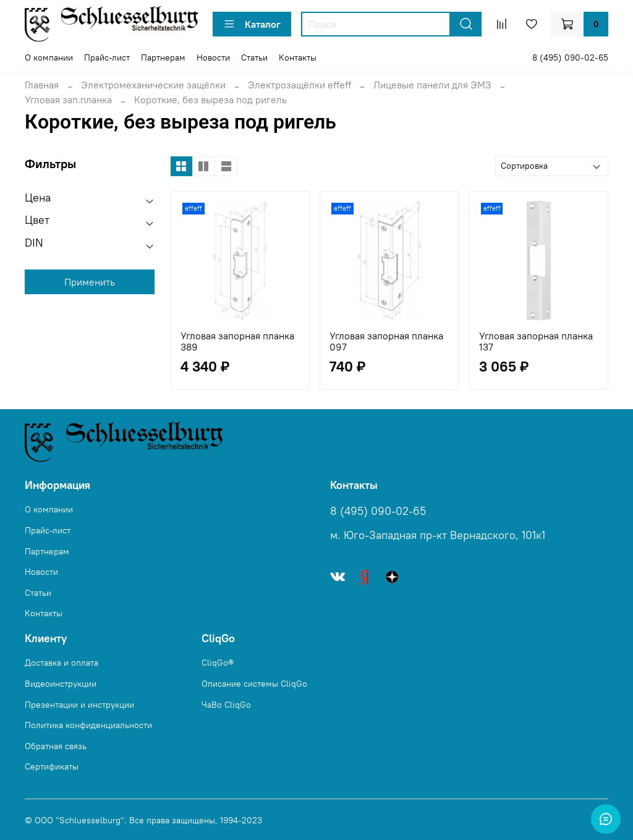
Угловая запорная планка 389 (237, 341)
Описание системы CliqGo (254, 684)
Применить (90, 282)
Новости (213, 57)
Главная (42, 85)
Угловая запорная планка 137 (536, 341)
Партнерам (163, 57)
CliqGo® (218, 663)
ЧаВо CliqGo (226, 705)
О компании (49, 57)
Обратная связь (56, 746)
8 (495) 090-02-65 (570, 57)
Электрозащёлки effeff (300, 85)
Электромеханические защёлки (153, 85)
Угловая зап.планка (68, 100)
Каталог (252, 24)
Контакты (298, 57)
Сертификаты (52, 766)
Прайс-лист (107, 57)
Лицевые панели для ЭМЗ (432, 85)
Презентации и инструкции (79, 705)
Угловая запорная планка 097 (386, 341)
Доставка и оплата (62, 663)
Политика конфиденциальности (88, 725)
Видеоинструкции (61, 684)
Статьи (254, 57)
